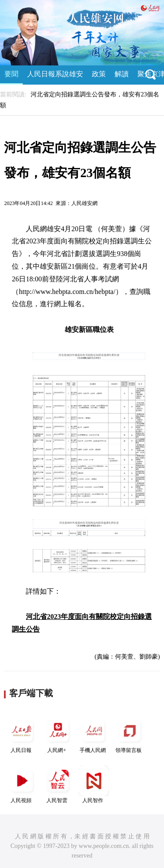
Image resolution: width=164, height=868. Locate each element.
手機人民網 (94, 734)
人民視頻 (22, 784)
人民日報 (22, 734)
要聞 (11, 74)
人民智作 (94, 784)
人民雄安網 (84, 203)
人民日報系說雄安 (55, 74)
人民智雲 (58, 784)
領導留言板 (129, 734)
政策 (99, 74)
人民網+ (58, 734)
